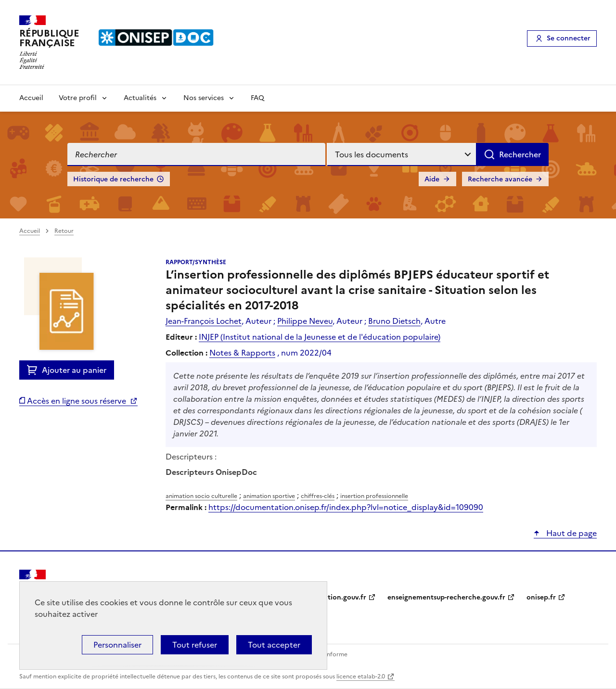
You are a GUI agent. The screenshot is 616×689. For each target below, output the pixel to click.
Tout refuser (195, 645)
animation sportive (269, 496)
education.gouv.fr (337, 597)
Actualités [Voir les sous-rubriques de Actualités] (140, 98)
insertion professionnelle (374, 496)
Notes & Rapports (242, 353)
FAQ (257, 98)
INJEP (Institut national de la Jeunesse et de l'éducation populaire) (320, 337)
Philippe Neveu (305, 321)
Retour (64, 231)
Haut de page (571, 533)
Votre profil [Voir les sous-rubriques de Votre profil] (78, 98)
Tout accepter (274, 645)
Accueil (31, 98)
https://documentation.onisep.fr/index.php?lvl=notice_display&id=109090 (346, 507)
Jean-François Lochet (204, 321)
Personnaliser (117, 645)
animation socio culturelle (201, 496)
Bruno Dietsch (394, 321)
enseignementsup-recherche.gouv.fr (446, 597)
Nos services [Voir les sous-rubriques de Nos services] (204, 98)
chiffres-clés (318, 496)
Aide (432, 179)
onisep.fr (541, 597)
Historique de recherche (113, 179)
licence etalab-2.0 (361, 676)
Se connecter (569, 38)
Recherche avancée (500, 179)
